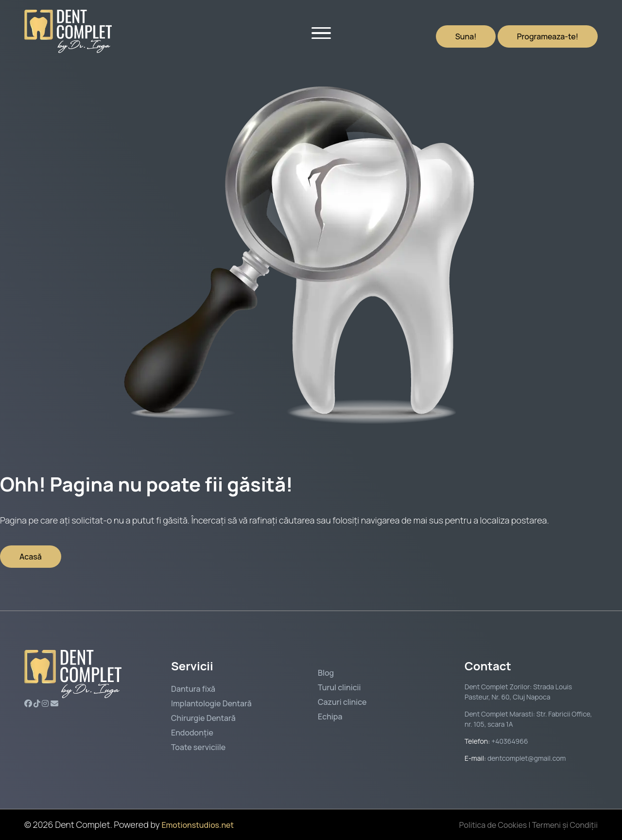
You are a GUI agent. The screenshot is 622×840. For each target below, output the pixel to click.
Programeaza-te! (548, 36)
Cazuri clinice (342, 702)
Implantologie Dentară (211, 703)
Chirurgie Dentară (203, 718)
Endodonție (192, 733)
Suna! (466, 36)
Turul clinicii (339, 687)
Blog (326, 673)
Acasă (31, 557)
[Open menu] (321, 32)
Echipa (330, 717)
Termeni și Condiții (565, 825)
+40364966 (509, 741)
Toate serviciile (198, 747)
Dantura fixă (193, 689)
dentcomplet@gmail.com (527, 758)
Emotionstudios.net (198, 825)
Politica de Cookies (493, 825)
